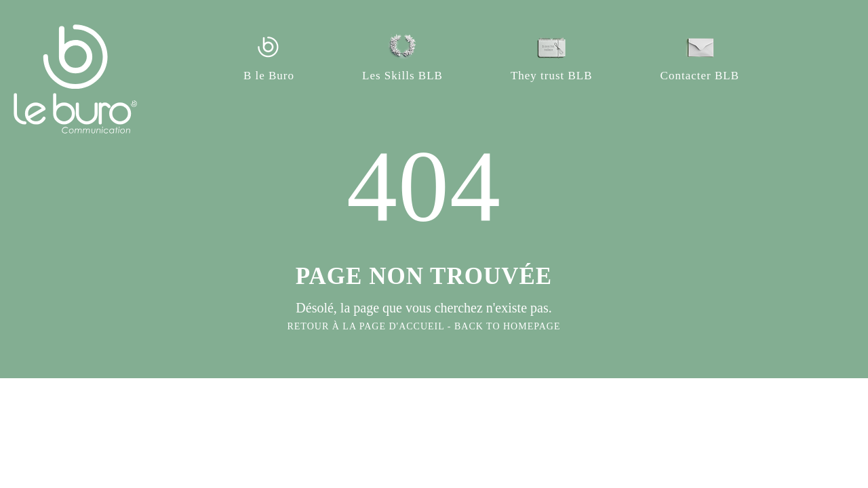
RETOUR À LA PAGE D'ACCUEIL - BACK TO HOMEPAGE (423, 326)
